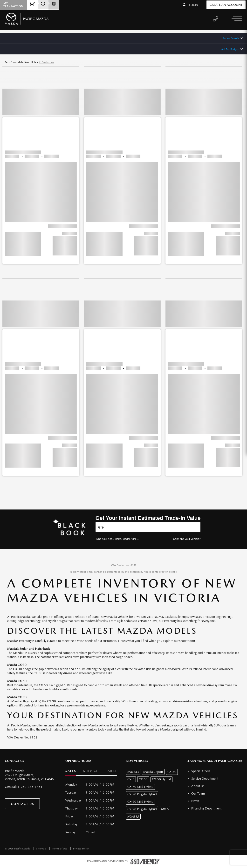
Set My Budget (230, 49)
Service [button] (91, 771)
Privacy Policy (81, 849)
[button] (41, 170)
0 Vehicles (47, 62)
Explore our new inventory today (84, 729)
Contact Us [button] (22, 804)
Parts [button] (111, 771)
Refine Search (231, 38)
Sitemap (42, 849)
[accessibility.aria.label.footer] (145, 861)
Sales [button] (71, 771)
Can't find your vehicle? (187, 539)
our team (228, 725)
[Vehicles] (148, 527)
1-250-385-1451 (30, 787)
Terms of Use (60, 849)
